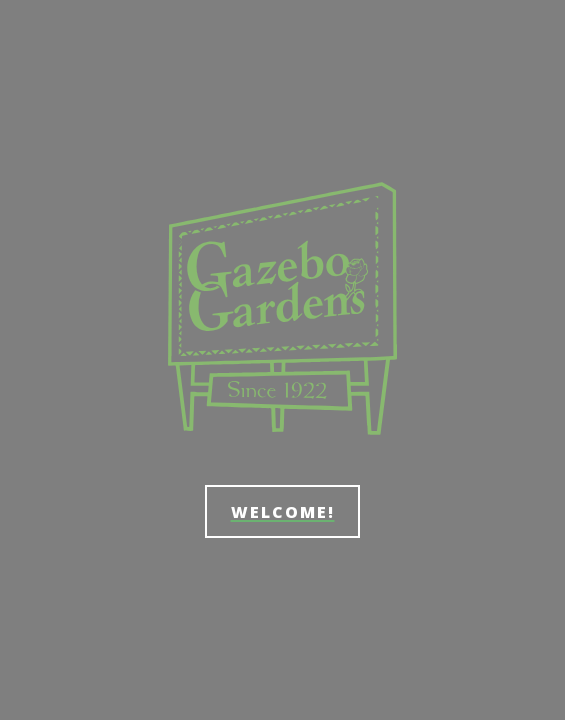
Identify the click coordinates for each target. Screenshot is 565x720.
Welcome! (283, 512)
